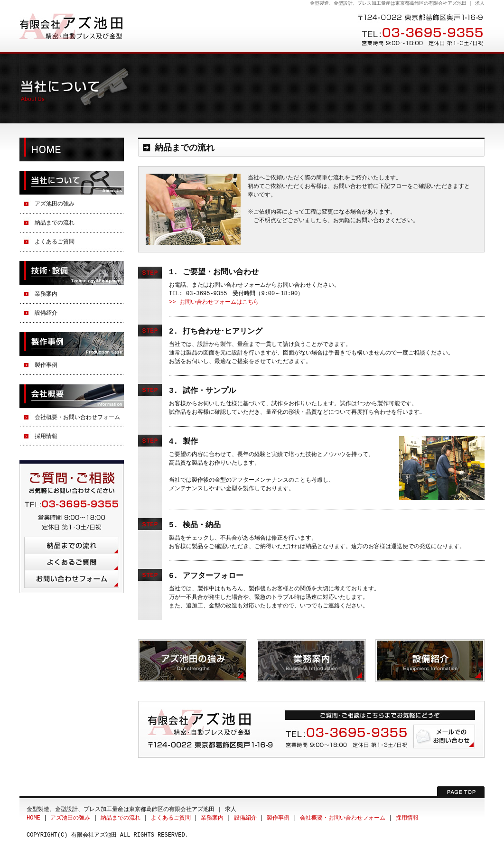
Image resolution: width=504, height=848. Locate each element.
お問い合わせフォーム (72, 579)
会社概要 (72, 396)
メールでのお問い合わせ (444, 736)
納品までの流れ (55, 223)
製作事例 (72, 344)
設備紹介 (46, 313)
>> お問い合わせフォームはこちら (214, 302)
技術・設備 (72, 273)
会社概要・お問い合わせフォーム (77, 417)
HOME (72, 149)
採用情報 (46, 436)
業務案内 (46, 294)
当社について (72, 183)
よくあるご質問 (55, 242)
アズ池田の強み (55, 204)
